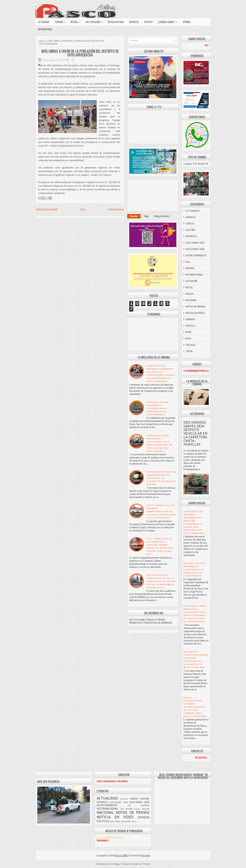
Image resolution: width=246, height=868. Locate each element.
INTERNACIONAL (45, 29)
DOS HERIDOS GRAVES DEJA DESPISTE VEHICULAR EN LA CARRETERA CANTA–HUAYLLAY (195, 433)
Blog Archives (162, 216)
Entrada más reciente (47, 209)
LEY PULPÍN (191, 281)
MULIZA (190, 294)
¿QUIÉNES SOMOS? (169, 21)
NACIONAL (191, 300)
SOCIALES (191, 345)
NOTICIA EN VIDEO (116, 22)
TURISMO (61, 21)
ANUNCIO (191, 217)
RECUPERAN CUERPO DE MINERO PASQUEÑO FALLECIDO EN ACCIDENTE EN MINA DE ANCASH (161, 478)
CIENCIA (190, 224)
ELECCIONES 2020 (195, 243)
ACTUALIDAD (44, 22)
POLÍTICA (148, 22)
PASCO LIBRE (121, 856)
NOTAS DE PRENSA (195, 307)
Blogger (146, 856)
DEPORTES (134, 22)
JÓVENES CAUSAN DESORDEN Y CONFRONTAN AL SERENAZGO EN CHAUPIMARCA (157, 408)
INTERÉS (77, 21)
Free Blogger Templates (120, 864)
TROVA (189, 351)
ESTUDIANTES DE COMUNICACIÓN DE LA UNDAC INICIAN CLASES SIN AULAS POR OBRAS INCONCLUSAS (161, 581)
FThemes (146, 864)
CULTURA (190, 230)
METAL (189, 287)
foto (188, 262)
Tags (146, 216)
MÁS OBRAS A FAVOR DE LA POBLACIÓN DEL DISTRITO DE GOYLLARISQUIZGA (80, 53)
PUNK (189, 332)
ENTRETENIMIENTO (196, 256)
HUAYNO (190, 268)
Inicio (83, 209)
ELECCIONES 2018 (195, 249)
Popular (134, 216)
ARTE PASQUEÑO (95, 21)
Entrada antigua (116, 209)
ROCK (189, 339)
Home (42, 41)
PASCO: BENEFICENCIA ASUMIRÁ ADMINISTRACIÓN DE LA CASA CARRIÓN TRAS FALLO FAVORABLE (161, 512)
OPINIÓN (187, 22)
